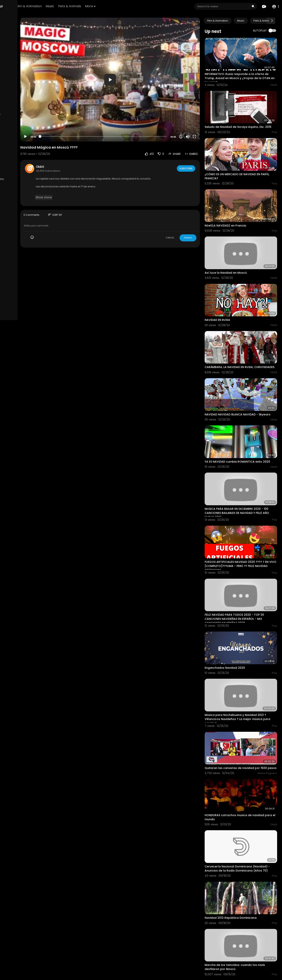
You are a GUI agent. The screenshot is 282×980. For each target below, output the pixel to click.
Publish (199, 238)
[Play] (63, 137)
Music (95, 6)
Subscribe (197, 168)
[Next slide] (272, 21)
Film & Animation (74, 6)
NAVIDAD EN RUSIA (229, 294)
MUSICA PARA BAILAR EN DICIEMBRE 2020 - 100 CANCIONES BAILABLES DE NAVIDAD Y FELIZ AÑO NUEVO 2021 (245, 479)
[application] (134, 80)
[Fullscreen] (205, 137)
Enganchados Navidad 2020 (236, 618)
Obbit (77, 167)
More (135, 6)
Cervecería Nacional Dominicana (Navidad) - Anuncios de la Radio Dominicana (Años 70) (240, 805)
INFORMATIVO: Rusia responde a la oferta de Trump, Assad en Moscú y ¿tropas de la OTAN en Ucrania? (246, 73)
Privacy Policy (13, 162)
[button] (275, 7)
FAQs (8, 158)
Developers (28, 167)
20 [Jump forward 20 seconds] (192, 137)
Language (11, 172)
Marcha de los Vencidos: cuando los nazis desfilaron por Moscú (246, 893)
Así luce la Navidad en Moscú (237, 252)
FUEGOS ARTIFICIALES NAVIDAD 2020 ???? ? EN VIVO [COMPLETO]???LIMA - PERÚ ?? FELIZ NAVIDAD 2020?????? (246, 527)
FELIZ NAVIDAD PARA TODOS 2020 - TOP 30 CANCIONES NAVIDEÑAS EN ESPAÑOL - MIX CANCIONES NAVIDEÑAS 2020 (245, 575)
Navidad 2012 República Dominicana (242, 849)
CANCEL (181, 238)
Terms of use (22, 158)
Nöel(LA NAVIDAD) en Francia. (237, 209)
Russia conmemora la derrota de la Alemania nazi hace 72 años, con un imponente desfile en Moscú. (242, 942)
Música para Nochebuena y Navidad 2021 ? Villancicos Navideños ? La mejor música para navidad (246, 665)
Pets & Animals (114, 6)
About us (29, 162)
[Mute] (199, 137)
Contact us (12, 167)
